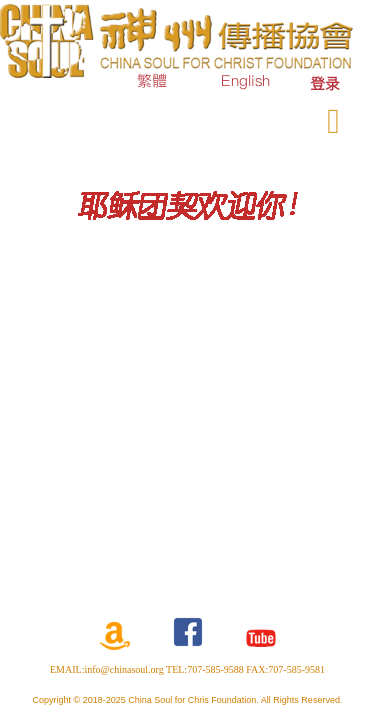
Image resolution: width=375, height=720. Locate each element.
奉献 (249, 116)
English (245, 80)
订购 (189, 116)
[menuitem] (325, 83)
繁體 (152, 80)
